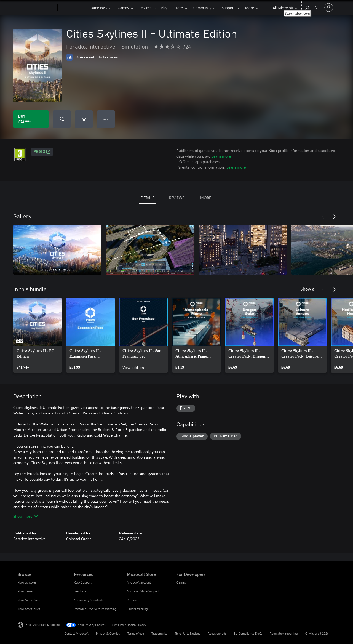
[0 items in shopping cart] (317, 7)
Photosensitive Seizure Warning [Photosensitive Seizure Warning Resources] (95, 609)
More (250, 8)
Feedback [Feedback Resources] (80, 591)
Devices (145, 8)
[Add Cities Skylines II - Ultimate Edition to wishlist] (62, 119)
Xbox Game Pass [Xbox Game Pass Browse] (29, 600)
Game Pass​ (98, 8)
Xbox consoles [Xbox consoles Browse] (27, 582)
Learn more (221, 156)
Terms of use (136, 633)
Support (228, 8)
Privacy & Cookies (108, 633)
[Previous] (323, 217)
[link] (38, 335)
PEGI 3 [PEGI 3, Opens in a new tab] (42, 152)
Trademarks (159, 633)
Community (202, 8)
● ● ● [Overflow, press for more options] (106, 119)
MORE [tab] (206, 198)
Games (123, 8)
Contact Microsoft (77, 633)
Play (164, 8)
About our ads (217, 633)
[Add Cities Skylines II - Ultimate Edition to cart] (84, 119)
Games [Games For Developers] (181, 582)
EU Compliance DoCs (248, 633)
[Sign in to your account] (329, 7)
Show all (308, 289)
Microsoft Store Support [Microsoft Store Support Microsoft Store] (143, 591)
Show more (26, 516)
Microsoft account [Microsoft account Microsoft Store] (139, 582)
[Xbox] (73, 8)
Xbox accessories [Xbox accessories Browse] (29, 609)
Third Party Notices (187, 633)
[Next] (334, 217)
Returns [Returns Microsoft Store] (132, 600)
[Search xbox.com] (306, 7)
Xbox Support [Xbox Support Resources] (83, 582)
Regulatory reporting (284, 633)
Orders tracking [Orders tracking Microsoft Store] (137, 609)
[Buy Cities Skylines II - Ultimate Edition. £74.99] (31, 119)
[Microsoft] (37, 8)
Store (179, 8)
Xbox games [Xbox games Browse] (26, 591)
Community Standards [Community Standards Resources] (89, 600)
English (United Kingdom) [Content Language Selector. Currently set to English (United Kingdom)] (43, 625)
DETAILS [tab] (147, 198)
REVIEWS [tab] (177, 198)
